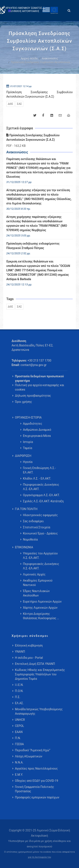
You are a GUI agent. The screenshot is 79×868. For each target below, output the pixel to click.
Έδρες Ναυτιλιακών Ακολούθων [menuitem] (36, 593)
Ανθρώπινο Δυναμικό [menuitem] (37, 430)
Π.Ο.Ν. (19, 691)
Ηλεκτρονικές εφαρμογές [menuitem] (40, 515)
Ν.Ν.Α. (19, 762)
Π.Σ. (18, 697)
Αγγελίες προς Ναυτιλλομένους (36, 769)
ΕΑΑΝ (19, 732)
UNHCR (20, 720)
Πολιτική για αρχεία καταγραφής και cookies (39, 387)
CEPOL (19, 726)
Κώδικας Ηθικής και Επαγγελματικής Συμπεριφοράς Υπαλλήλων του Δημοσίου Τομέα (40, 674)
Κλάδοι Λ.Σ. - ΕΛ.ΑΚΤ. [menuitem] (37, 478)
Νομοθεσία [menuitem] (30, 539)
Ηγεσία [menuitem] (28, 462)
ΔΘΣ (10, 104)
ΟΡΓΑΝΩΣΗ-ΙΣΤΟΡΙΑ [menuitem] (28, 417)
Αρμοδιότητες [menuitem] (33, 424)
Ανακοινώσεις (50, 58)
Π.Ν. (18, 738)
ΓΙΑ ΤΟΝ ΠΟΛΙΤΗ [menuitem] (26, 509)
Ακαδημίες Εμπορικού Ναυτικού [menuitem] (38, 583)
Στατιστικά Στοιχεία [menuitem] (37, 527)
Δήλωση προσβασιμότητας (33, 396)
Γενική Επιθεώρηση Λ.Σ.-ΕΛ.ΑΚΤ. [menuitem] (39, 470)
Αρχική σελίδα (29, 58)
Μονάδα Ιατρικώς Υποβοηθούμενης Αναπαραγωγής (39, 711)
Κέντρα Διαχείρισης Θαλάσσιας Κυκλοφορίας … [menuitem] (41, 616)
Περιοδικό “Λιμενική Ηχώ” (33, 750)
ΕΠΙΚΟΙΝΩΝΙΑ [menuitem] (24, 547)
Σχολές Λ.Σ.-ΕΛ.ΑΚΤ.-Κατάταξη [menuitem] (43, 501)
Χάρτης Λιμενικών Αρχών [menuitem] (40, 608)
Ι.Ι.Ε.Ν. (19, 685)
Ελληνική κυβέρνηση (29, 645)
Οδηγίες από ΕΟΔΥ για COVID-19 (37, 781)
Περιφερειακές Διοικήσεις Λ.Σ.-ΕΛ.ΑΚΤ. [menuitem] (41, 487)
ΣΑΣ (19, 104)
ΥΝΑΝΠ (20, 652)
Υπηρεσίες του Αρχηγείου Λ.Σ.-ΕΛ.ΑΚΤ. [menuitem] (40, 556)
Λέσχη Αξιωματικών (29, 756)
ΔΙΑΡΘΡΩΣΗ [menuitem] (23, 456)
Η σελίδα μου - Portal (29, 658)
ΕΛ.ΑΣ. (19, 703)
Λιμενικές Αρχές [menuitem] (34, 574)
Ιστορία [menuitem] (28, 442)
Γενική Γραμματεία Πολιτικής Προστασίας (34, 789)
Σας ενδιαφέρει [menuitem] (33, 521)
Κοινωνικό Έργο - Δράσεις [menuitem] (40, 533)
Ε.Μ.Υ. (19, 775)
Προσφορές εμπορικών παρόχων (37, 797)
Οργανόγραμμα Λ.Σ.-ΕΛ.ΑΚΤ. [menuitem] (41, 495)
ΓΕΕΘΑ (19, 744)
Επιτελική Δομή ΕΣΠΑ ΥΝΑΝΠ (35, 664)
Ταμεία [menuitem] (28, 448)
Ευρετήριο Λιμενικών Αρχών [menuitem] (42, 602)
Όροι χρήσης (23, 402)
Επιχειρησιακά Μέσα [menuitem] (37, 436)
